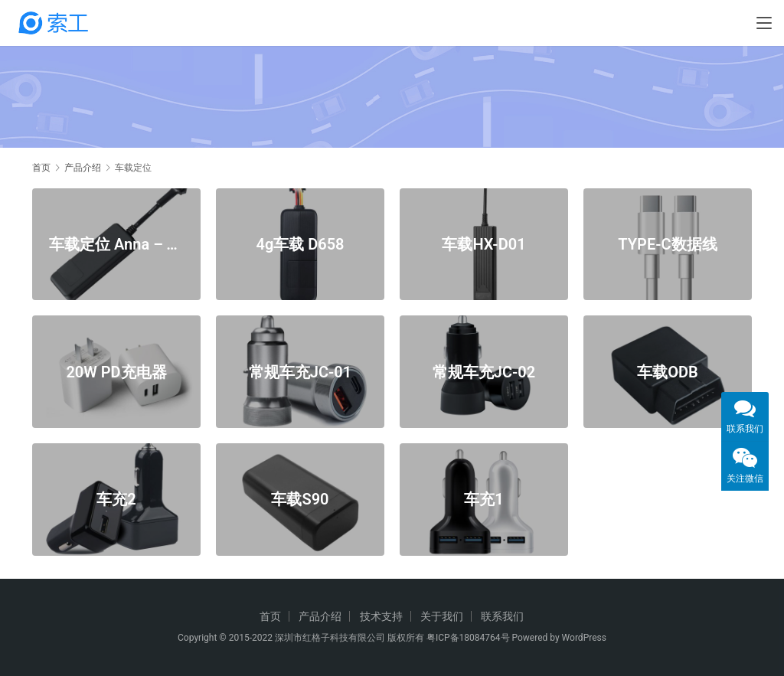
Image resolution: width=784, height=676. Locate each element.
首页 (41, 168)
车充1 (483, 499)
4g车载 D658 (300, 243)
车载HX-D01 (483, 243)
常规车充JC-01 (300, 371)
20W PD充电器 (116, 371)
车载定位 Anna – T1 (116, 243)
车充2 (116, 499)
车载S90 (300, 499)
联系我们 (502, 616)
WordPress (584, 638)
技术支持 (381, 616)
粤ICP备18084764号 (468, 638)
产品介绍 (320, 616)
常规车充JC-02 (484, 371)
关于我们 (442, 616)
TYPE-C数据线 (667, 243)
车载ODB (668, 371)
